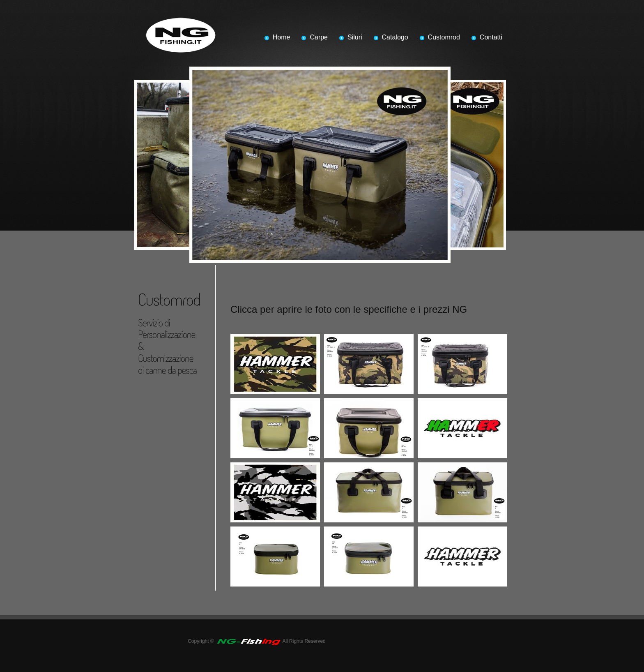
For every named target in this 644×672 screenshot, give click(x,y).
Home (282, 37)
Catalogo (395, 37)
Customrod (444, 37)
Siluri (355, 37)
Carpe (319, 37)
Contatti (491, 37)
